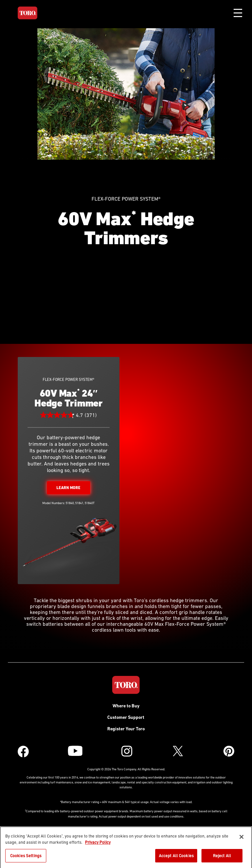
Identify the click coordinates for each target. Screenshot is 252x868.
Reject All (222, 859)
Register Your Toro (126, 729)
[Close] (241, 840)
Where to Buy (126, 706)
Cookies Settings (26, 859)
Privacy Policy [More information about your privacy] (98, 846)
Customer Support (126, 717)
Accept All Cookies (176, 859)
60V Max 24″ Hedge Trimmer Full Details (69, 471)
